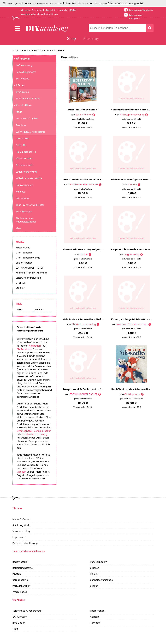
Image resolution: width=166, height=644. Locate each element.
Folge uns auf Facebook (141, 10)
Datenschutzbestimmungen (123, 3)
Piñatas (17, 574)
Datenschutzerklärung (25, 543)
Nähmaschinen (24, 185)
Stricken (95, 568)
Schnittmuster (24, 212)
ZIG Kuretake (20, 617)
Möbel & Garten (21, 519)
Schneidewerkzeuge (101, 580)
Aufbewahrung (24, 65)
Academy (91, 38)
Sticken (94, 586)
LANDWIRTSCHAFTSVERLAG (84, 185)
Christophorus (24, 253)
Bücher (46, 50)
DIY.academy (19, 50)
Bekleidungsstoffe (26, 72)
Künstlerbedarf (98, 562)
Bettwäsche (23, 79)
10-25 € (39, 310)
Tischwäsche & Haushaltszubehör (26, 220)
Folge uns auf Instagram (136, 15)
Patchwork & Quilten (27, 119)
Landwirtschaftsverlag (28, 278)
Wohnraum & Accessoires (31, 132)
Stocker (20, 288)
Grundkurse (22, 92)
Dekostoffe (22, 138)
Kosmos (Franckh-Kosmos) (31, 273)
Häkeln (94, 574)
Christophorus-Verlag (28, 258)
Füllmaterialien (24, 158)
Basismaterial (20, 562)
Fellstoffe (21, 145)
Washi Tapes (20, 592)
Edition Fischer (24, 263)
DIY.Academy (24, 349)
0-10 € (20, 310)
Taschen (21, 125)
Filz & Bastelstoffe (26, 152)
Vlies (18, 228)
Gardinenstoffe (25, 165)
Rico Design (19, 623)
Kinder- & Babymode (28, 99)
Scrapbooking (20, 580)
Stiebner (132, 185)
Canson (95, 617)
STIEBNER (21, 283)
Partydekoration (21, 586)
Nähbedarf (34, 50)
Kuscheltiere (58, 50)
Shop (71, 38)
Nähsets (20, 192)
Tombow (95, 623)
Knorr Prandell (98, 611)
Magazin (21, 472)
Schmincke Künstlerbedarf (27, 611)
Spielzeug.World (21, 525)
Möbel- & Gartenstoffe (29, 178)
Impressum (19, 537)
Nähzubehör (23, 198)
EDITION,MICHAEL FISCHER (30, 268)
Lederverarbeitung (26, 172)
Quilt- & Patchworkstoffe (30, 205)
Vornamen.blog (21, 531)
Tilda (15, 629)
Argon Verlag (23, 248)
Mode (19, 112)
